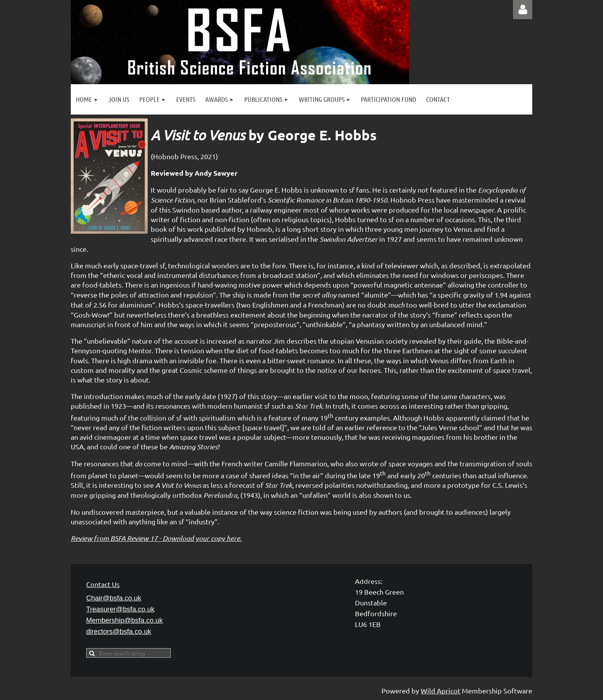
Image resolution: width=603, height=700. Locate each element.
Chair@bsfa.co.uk (114, 598)
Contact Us (103, 584)
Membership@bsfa (124, 620)
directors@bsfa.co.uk (119, 632)
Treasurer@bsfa (120, 609)
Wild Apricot (441, 691)
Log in (523, 10)
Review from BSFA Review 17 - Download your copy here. (156, 538)
